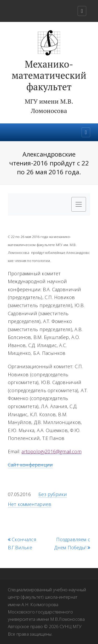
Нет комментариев (30, 504)
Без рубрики (53, 494)
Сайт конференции (30, 465)
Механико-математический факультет (49, 75)
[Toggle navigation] (82, 11)
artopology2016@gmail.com (51, 451)
